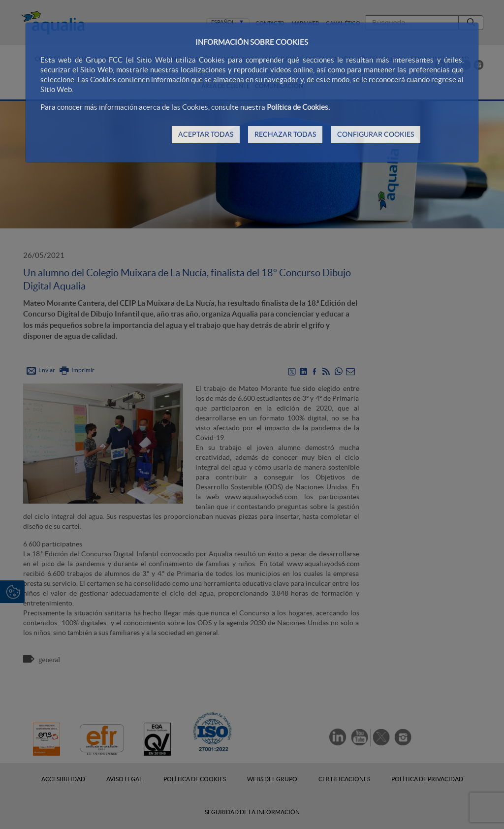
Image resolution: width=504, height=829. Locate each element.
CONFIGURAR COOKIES (376, 134)
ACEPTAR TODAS (206, 134)
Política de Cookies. (298, 107)
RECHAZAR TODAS (285, 134)
